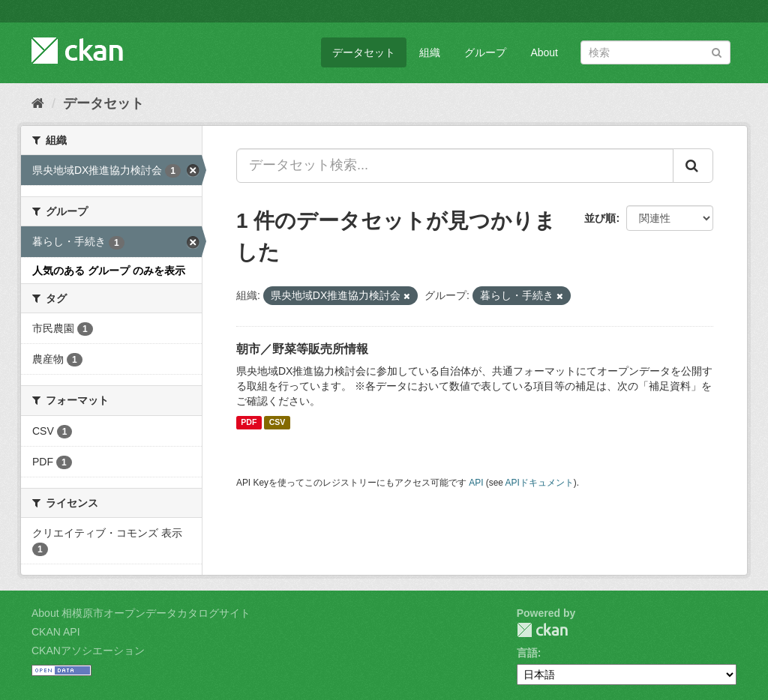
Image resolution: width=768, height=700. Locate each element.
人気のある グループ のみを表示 (109, 271)
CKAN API (56, 632)
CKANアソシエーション (88, 651)
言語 (527, 653)
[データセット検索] (655, 52)
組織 (430, 52)
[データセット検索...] (455, 166)
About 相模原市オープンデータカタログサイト (141, 613)
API (476, 483)
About (544, 52)
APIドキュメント (540, 483)
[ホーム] (38, 103)
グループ (485, 52)
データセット (364, 52)
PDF (249, 423)
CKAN (542, 630)
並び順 (600, 218)
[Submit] (717, 51)
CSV (277, 423)
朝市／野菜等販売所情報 (302, 349)
